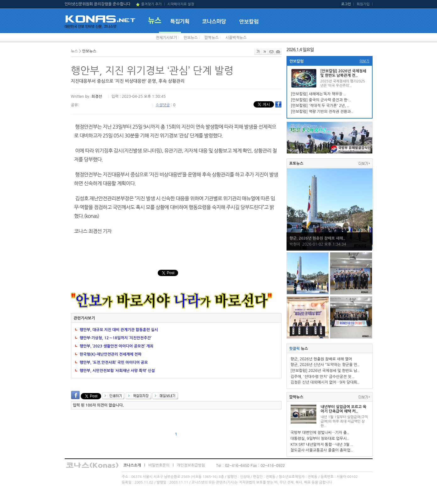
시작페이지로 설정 (181, 4)
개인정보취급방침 (191, 465)
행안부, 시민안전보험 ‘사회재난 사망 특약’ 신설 (117, 371)
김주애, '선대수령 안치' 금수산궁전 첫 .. (323, 377)
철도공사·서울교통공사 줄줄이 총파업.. (322, 450)
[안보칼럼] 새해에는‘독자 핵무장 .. (318, 94)
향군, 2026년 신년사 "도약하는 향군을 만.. (325, 365)
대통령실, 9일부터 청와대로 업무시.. (320, 439)
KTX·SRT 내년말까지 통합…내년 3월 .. (322, 445)
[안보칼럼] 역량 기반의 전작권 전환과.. (322, 112)
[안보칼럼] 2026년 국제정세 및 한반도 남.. (325, 371)
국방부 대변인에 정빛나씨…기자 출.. (320, 433)
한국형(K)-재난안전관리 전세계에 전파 (111, 354)
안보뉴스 (191, 38)
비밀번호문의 (159, 465)
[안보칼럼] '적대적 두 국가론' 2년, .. (320, 106)
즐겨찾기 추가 (151, 4)
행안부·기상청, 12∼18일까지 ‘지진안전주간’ (116, 338)
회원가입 (363, 4)
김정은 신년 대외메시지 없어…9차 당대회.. (325, 382)
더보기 (364, 61)
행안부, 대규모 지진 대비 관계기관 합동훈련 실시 (119, 330)
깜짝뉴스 (212, 38)
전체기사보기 (167, 38)
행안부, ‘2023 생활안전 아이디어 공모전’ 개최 (117, 346)
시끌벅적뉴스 (236, 38)
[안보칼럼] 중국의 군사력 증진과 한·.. (321, 100)
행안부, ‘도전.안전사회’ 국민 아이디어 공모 (114, 363)
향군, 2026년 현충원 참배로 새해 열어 (321, 359)
